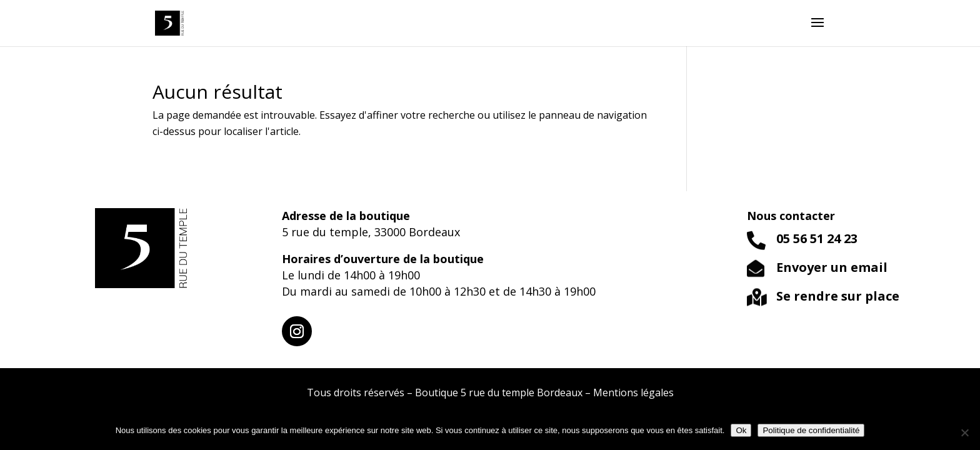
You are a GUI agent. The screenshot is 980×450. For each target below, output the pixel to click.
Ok (741, 430)
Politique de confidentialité (811, 430)
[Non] (964, 432)
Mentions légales (633, 392)
